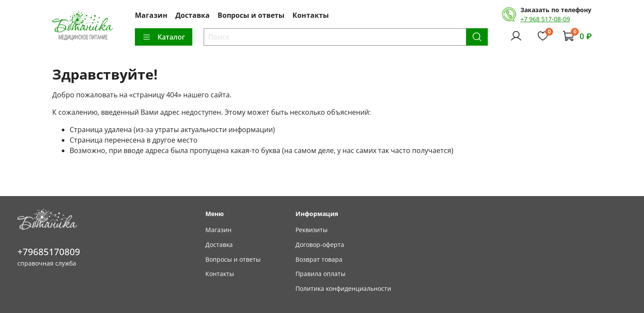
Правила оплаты (320, 274)
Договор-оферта (320, 245)
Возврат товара (319, 259)
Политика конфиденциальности (343, 288)
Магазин (151, 15)
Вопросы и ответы (251, 15)
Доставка (193, 15)
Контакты (311, 15)
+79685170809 (49, 252)
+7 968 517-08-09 (545, 19)
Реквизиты (312, 230)
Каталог (164, 37)
